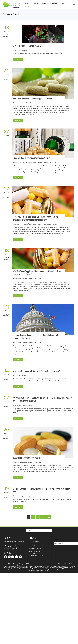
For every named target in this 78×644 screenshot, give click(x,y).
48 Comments (6, 258)
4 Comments (6, 78)
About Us (36, 3)
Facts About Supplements (22, 162)
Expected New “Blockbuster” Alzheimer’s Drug (31, 158)
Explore (28, 3)
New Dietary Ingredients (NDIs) (23, 224)
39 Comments (6, 315)
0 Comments (6, 35)
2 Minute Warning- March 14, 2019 (27, 46)
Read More (18, 59)
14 (42, 517)
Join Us (27, 6)
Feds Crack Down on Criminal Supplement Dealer (33, 98)
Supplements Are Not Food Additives (28, 458)
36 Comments (6, 406)
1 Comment (6, 197)
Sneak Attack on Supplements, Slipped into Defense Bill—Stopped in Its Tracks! (37, 336)
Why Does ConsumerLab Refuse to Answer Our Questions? (36, 371)
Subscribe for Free (59, 541)
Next (48, 517)
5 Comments (6, 496)
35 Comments (6, 379)
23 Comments (6, 139)
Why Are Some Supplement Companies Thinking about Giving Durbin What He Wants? (38, 273)
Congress (17, 496)
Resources (55, 3)
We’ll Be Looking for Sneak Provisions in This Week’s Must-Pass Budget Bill (42, 490)
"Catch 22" (17, 405)
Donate (63, 3)
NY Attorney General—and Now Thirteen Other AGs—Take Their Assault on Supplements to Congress (42, 399)
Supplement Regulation (21, 50)
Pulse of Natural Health (21, 103)
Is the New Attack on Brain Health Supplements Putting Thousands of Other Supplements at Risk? (36, 218)
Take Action (45, 3)
